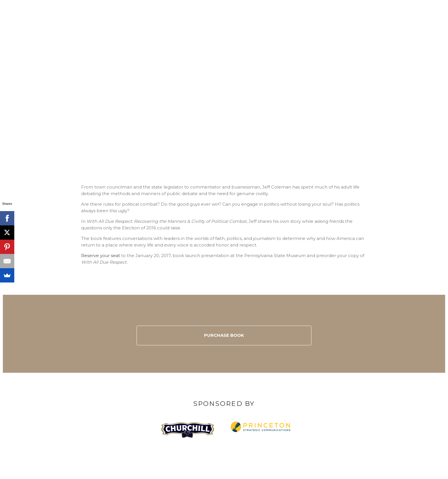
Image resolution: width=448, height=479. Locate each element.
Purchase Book (224, 335)
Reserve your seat (101, 255)
